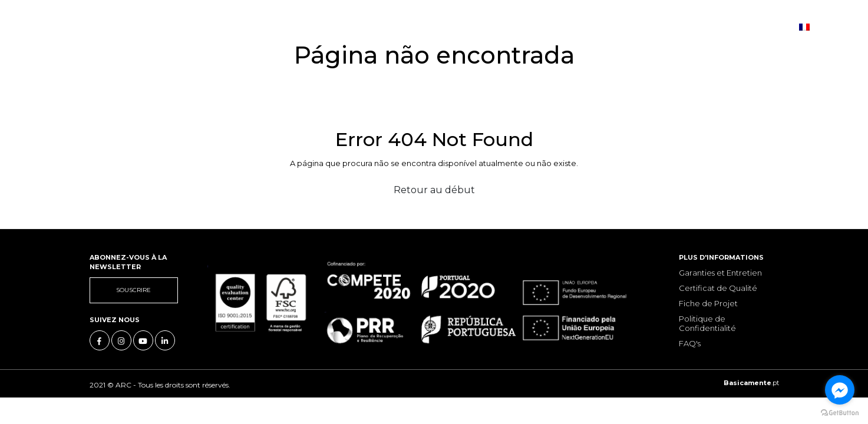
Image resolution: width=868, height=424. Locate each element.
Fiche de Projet (708, 303)
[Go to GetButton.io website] (840, 412)
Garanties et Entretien (720, 273)
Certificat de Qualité (718, 288)
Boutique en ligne (487, 26)
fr (810, 26)
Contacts (405, 26)
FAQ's (690, 343)
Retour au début (434, 190)
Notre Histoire (174, 26)
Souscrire (133, 290)
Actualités (341, 26)
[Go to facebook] (840, 390)
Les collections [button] (263, 26)
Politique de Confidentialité (707, 323)
